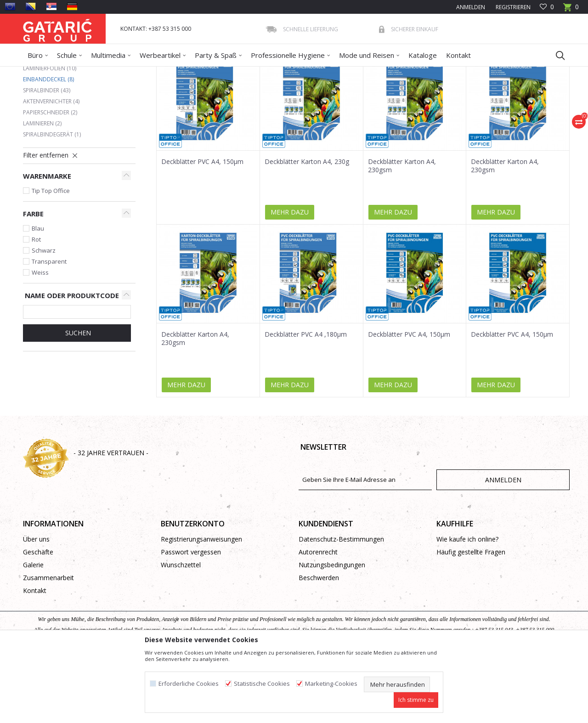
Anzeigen (433, 105)
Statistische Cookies (262, 684)
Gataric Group (42, 72)
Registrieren (512, 7)
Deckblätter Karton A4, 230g (307, 228)
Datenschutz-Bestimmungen (341, 606)
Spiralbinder (47, 157)
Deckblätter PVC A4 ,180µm (306, 401)
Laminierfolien (50, 135)
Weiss (40, 339)
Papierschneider (50, 179)
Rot (36, 306)
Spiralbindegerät (52, 201)
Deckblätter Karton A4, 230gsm (402, 232)
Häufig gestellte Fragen (471, 619)
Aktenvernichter (51, 168)
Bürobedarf (112, 72)
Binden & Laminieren (161, 72)
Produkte (79, 72)
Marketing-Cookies (331, 684)
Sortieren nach (316, 105)
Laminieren (42, 190)
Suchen (77, 399)
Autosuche (266, 105)
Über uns (36, 606)
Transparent (49, 328)
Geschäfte (38, 619)
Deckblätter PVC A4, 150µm (202, 228)
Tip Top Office (51, 257)
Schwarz (44, 317)
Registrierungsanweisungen (201, 606)
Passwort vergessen (191, 619)
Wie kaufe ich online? (467, 606)
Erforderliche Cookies (189, 684)
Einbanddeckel (48, 146)
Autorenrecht (318, 619)
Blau (38, 295)
